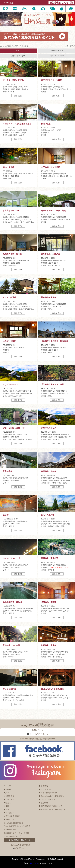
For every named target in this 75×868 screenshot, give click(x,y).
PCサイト (34, 863)
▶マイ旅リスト (10, 813)
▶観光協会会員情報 (12, 816)
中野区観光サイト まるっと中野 (16, 833)
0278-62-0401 (19, 848)
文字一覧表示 (70, 46)
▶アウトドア (9, 799)
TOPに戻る (9, 3)
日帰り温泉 (24, 46)
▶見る (6, 809)
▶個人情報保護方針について (51, 806)
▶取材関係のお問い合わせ (20, 840)
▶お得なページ (10, 819)
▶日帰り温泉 (9, 796)
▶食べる (7, 789)
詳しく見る (18, 96)
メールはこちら (37, 734)
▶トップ (7, 786)
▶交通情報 (44, 803)
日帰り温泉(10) (57, 50)
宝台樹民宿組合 (10, 830)
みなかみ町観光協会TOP (9, 46)
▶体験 (6, 806)
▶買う (6, 793)
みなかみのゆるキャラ (13, 836)
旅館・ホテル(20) (18, 56)
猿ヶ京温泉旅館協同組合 (13, 823)
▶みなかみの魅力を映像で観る (52, 796)
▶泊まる (7, 803)
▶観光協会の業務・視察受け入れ (52, 809)
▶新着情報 (44, 786)
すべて (18, 50)
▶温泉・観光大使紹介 (48, 793)
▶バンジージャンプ (47, 799)
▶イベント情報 (45, 789)
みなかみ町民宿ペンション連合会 (17, 826)
